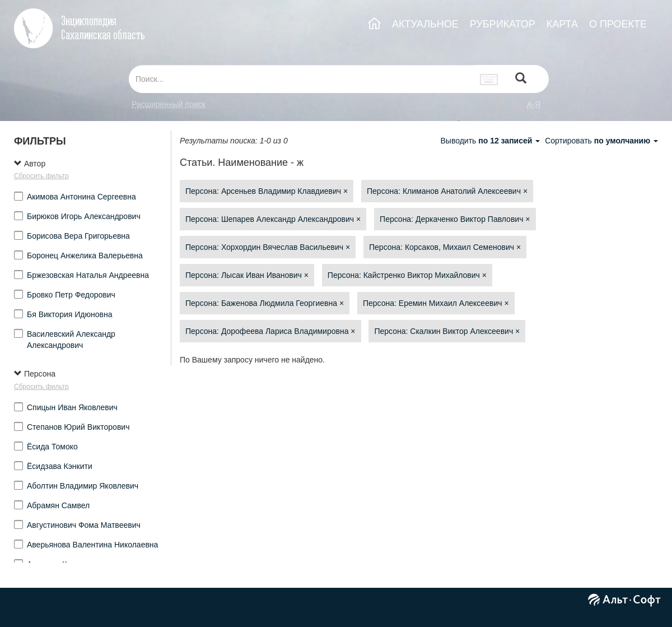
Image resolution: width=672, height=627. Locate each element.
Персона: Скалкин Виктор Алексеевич (447, 331)
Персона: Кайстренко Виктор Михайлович (407, 275)
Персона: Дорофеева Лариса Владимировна (270, 331)
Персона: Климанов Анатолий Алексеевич (447, 191)
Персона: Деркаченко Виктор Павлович (455, 219)
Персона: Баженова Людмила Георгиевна (265, 303)
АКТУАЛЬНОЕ (425, 24)
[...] (301, 79)
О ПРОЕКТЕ (618, 24)
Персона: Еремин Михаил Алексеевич (436, 303)
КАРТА (562, 24)
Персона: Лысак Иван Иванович (247, 275)
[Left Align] (521, 79)
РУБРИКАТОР (503, 24)
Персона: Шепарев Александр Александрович (273, 219)
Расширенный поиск (169, 104)
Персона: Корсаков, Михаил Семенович (445, 247)
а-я (534, 104)
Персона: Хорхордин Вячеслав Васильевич (268, 247)
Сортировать (601, 141)
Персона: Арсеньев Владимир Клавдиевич (267, 191)
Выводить (491, 141)
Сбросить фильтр (41, 176)
